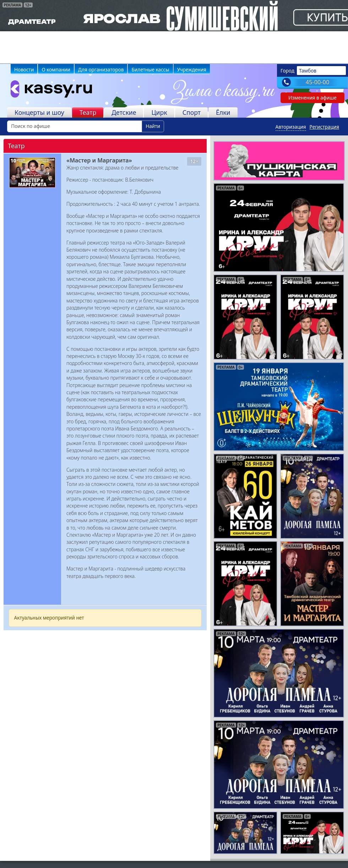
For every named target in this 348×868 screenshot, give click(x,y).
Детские (124, 112)
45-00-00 (318, 82)
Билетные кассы (150, 69)
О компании (56, 69)
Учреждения (192, 69)
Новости (24, 69)
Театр (88, 112)
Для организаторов (101, 69)
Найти (153, 126)
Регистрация (324, 127)
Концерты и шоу (39, 112)
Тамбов (308, 71)
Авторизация (291, 127)
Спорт (192, 112)
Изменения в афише (312, 98)
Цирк (159, 112)
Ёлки (223, 112)
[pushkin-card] (279, 160)
